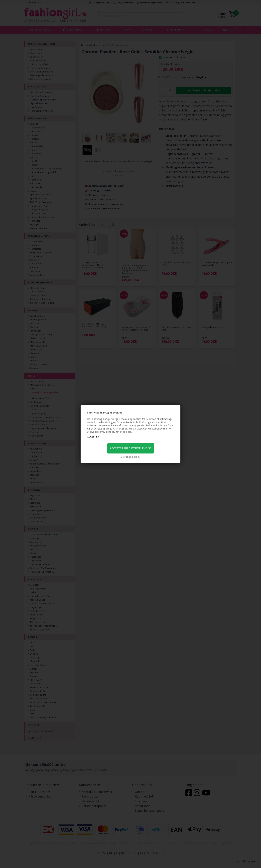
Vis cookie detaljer (130, 457)
